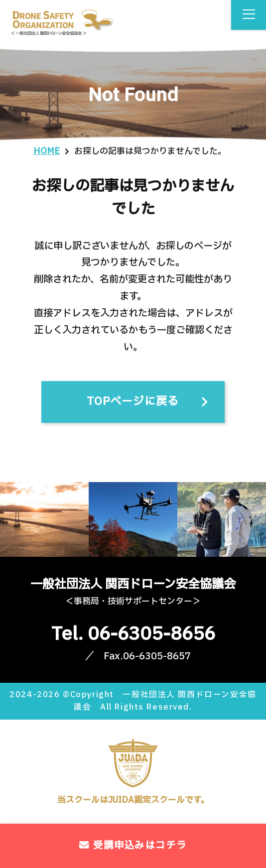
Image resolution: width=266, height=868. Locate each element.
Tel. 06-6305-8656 (133, 634)
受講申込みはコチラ (133, 846)
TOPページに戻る (133, 404)
